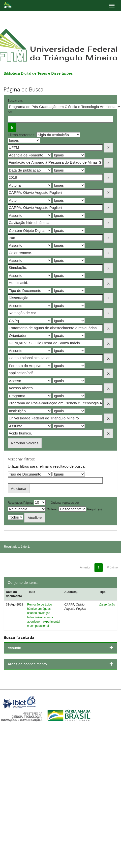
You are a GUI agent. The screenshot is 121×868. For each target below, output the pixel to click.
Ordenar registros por (65, 503)
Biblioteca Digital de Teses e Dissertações (38, 73)
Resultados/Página (20, 503)
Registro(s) (95, 509)
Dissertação (107, 605)
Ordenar (52, 509)
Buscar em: (15, 101)
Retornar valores (25, 443)
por (10, 112)
